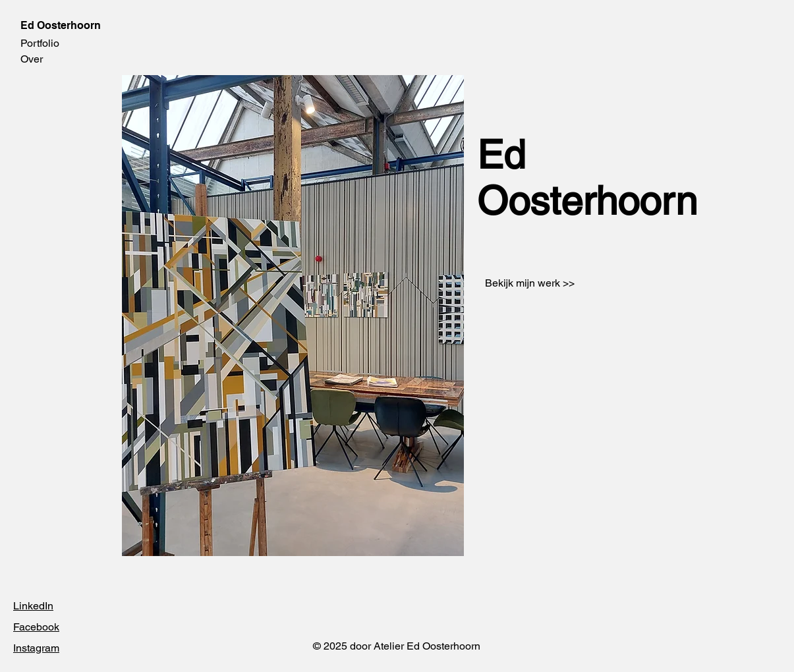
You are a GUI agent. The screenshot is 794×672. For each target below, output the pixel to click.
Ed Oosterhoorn (61, 25)
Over (32, 59)
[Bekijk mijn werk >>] (530, 283)
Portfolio (40, 43)
